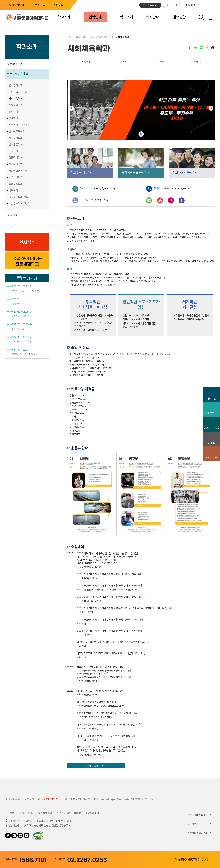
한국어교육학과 (17, 131)
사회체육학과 (16, 99)
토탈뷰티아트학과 (18, 92)
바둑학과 (13, 191)
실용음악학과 (16, 105)
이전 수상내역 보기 (96, 766)
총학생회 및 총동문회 (200, 833)
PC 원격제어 (150, 5)
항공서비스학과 (17, 164)
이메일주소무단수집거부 (108, 799)
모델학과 (13, 118)
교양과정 (12, 215)
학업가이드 (197, 62)
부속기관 (200, 824)
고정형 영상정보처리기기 (76, 799)
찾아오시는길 (152, 799)
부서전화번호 (133, 799)
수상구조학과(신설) (19, 204)
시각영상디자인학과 (19, 125)
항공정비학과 (16, 158)
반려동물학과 (16, 145)
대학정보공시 (12, 799)
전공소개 (79, 62)
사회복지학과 (16, 138)
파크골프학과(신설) (19, 197)
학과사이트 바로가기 (200, 815)
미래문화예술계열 (18, 74)
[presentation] (71, 108)
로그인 (172, 5)
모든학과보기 (15, 64)
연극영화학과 (16, 86)
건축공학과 (14, 112)
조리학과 (13, 151)
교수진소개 (123, 62)
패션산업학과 (16, 177)
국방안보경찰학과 (18, 171)
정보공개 (29, 799)
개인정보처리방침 (48, 799)
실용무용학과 (16, 184)
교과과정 (160, 62)
